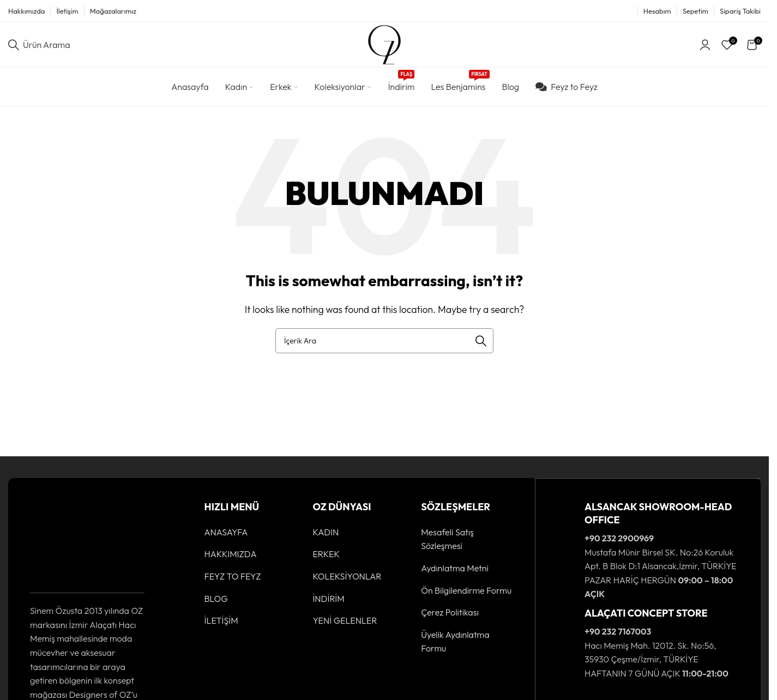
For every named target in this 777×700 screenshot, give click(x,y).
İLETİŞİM (221, 625)
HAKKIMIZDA (231, 558)
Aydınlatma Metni (455, 572)
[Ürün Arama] (39, 47)
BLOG (216, 602)
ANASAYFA (226, 536)
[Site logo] (384, 46)
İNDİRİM (328, 602)
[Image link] (64, 544)
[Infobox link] (648, 555)
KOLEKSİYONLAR (347, 581)
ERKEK (326, 558)
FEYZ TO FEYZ (233, 581)
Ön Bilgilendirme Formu (466, 594)
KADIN (326, 536)
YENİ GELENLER (345, 625)
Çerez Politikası (450, 617)
